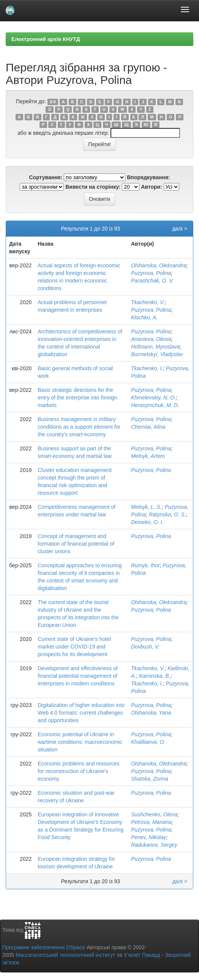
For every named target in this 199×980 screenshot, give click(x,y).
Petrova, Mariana (151, 822)
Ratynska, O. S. (167, 514)
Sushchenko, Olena (154, 814)
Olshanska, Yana (151, 713)
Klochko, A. (144, 317)
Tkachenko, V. (148, 302)
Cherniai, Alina (148, 427)
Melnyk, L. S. (146, 507)
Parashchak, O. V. (152, 281)
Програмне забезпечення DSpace (44, 947)
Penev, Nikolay (148, 837)
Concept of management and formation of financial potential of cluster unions (76, 544)
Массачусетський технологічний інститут (66, 955)
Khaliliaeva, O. (148, 742)
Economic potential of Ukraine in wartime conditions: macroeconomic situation (80, 742)
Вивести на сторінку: (93, 187)
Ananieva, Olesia (151, 339)
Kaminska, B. (155, 676)
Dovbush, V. (145, 647)
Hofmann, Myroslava (155, 347)
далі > (180, 229)
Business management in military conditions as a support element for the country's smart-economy (79, 427)
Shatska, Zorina (150, 779)
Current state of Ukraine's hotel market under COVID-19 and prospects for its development (74, 647)
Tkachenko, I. (147, 368)
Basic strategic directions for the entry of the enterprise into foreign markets (77, 398)
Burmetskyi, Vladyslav (157, 354)
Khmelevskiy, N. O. (153, 398)
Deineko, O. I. (147, 522)
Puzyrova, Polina (151, 273)
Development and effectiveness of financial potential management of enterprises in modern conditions (78, 676)
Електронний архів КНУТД (46, 39)
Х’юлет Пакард (142, 955)
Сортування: (46, 177)
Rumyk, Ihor (145, 565)
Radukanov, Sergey (154, 845)
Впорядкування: (148, 177)
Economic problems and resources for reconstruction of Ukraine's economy (79, 771)
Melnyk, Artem (148, 456)
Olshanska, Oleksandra (159, 265)
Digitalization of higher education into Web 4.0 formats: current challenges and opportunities (81, 713)
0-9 (53, 102)
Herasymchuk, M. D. (155, 405)
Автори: (152, 187)
